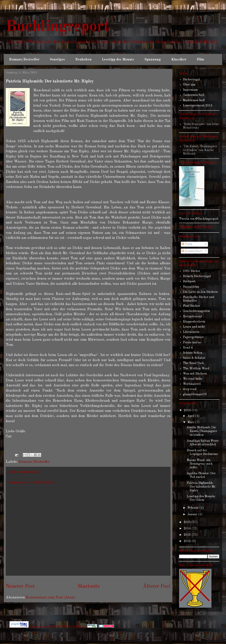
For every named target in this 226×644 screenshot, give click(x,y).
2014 (188, 529)
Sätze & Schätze (194, 358)
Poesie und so (192, 343)
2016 (188, 411)
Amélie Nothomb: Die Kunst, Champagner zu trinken (202, 431)
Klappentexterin (194, 322)
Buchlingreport (57, 27)
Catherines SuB (194, 95)
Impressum (190, 90)
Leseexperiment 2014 (198, 106)
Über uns (189, 85)
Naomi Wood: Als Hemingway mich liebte (200, 464)
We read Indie (193, 379)
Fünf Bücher (191, 306)
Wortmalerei (192, 384)
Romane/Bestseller (24, 60)
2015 (188, 522)
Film (200, 60)
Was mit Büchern (195, 374)
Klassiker (179, 60)
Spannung (153, 60)
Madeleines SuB (194, 100)
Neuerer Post (20, 586)
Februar (193, 508)
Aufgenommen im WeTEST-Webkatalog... (63, 627)
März (191, 422)
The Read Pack (193, 363)
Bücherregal (191, 80)
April (191, 416)
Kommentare (192, 251)
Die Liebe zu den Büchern (200, 292)
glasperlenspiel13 (195, 394)
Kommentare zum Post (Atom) (51, 598)
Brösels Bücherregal (197, 276)
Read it (188, 348)
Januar (193, 514)
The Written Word (196, 369)
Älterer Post (157, 586)
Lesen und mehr (194, 327)
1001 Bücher (192, 271)
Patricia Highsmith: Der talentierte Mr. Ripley (201, 487)
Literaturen (191, 332)
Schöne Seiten (193, 353)
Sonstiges (57, 60)
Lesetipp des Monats (118, 60)
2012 (188, 541)
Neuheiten (83, 60)
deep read (190, 389)
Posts (187, 244)
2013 (188, 535)
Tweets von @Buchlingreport (199, 219)
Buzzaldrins (191, 287)
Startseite (89, 586)
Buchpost (189, 282)
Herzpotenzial (192, 317)
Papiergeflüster (193, 337)
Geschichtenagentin (196, 311)
